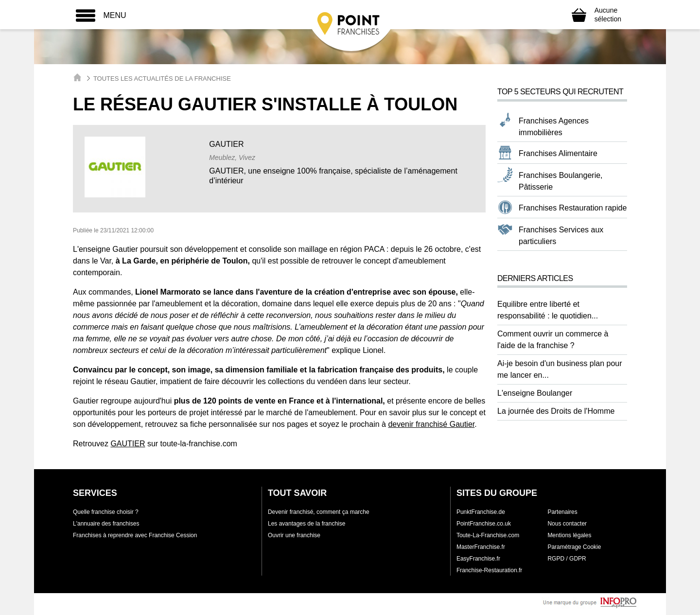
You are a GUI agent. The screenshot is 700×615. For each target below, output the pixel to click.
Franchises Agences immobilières (554, 127)
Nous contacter (567, 524)
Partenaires (562, 512)
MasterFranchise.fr (481, 547)
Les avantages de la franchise (306, 524)
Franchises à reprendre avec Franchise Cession (135, 535)
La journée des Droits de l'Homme (556, 411)
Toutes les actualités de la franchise (162, 79)
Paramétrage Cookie (574, 547)
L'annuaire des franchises (106, 524)
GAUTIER (128, 444)
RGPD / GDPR (567, 559)
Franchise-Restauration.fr (489, 570)
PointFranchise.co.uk (484, 524)
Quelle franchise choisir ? (106, 512)
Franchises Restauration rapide (573, 208)
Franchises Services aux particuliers (561, 236)
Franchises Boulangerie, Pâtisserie (561, 181)
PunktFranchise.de (481, 512)
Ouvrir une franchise (294, 535)
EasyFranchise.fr (478, 559)
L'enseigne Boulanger (535, 393)
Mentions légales (569, 535)
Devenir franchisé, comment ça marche (319, 512)
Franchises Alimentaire (558, 153)
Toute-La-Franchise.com (488, 535)
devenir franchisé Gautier (431, 424)
